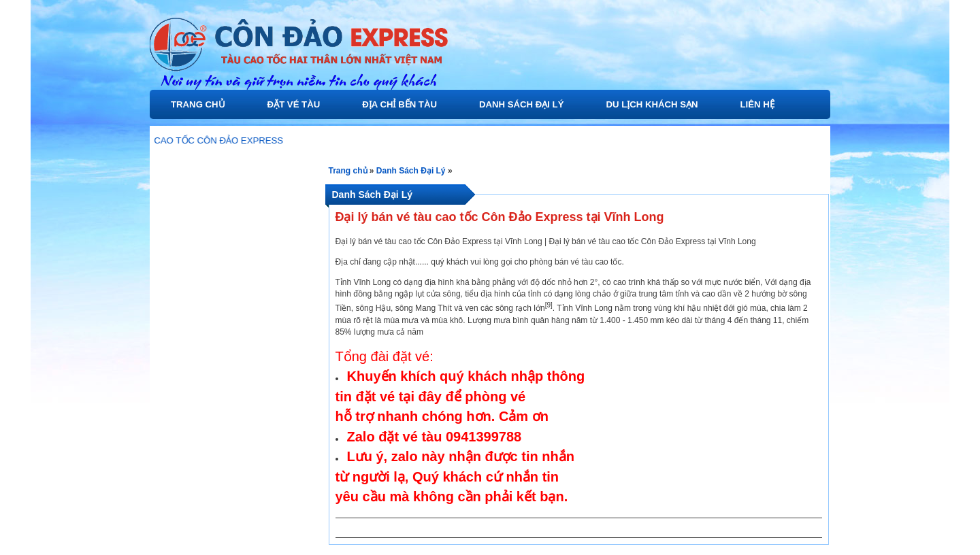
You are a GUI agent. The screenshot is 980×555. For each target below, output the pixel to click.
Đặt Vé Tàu (294, 104)
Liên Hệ (757, 104)
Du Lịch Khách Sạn (652, 104)
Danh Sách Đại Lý (522, 104)
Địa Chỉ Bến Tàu (399, 104)
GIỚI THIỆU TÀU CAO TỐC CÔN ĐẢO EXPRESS (189, 140)
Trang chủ (198, 104)
